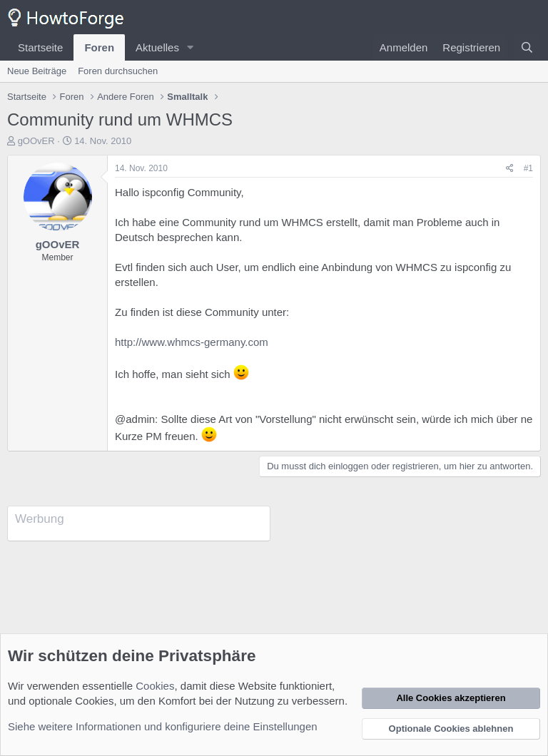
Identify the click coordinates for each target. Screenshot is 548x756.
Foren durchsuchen (118, 71)
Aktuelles (157, 47)
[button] (191, 47)
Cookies (155, 686)
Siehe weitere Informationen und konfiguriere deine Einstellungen (163, 726)
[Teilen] (510, 169)
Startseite (40, 47)
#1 (528, 168)
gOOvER (36, 141)
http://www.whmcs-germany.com (192, 342)
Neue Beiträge (37, 71)
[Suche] (527, 47)
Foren (99, 47)
